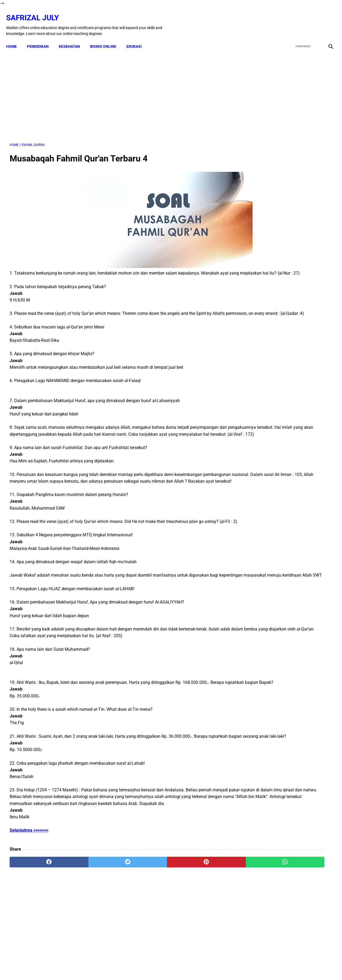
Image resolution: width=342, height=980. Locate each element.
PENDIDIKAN (41, 38)
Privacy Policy (192, 966)
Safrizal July (36, 12)
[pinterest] (145, 918)
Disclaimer (130, 966)
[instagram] (327, 19)
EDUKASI (137, 38)
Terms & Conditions (160, 966)
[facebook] (289, 19)
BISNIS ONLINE (107, 38)
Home (15, 38)
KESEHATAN (73, 38)
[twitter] (302, 19)
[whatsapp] (199, 918)
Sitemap (232, 966)
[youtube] (314, 19)
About (214, 966)
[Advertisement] (118, 90)
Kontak (110, 966)
